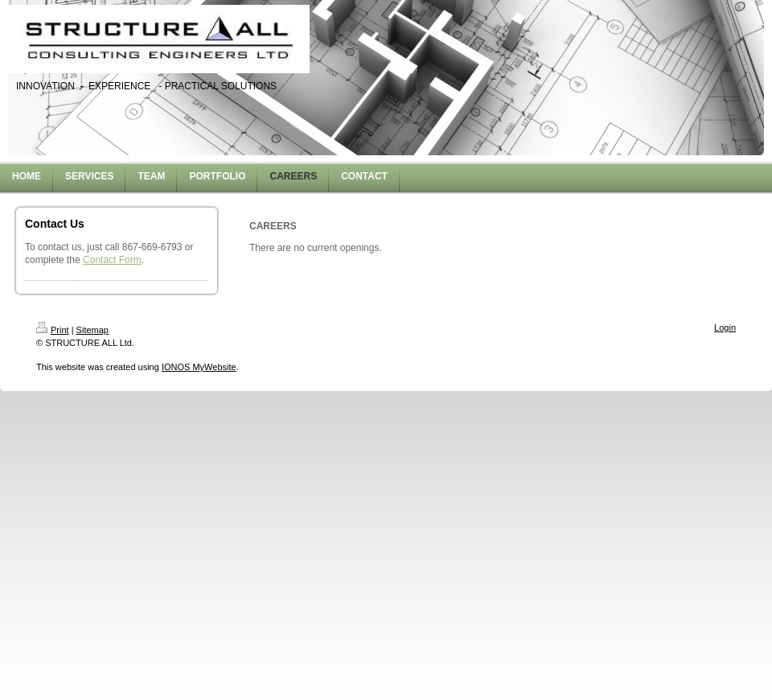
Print (53, 330)
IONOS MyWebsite (199, 367)
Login (725, 327)
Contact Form (112, 260)
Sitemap (92, 330)
